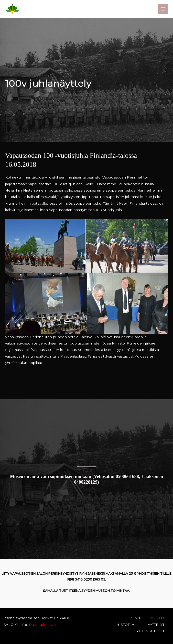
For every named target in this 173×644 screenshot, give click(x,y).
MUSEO (157, 618)
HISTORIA (125, 625)
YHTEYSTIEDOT (150, 631)
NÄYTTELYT (154, 625)
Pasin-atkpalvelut (43, 625)
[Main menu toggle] (163, 9)
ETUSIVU (132, 618)
